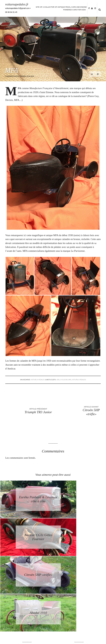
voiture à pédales (37, 380)
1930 (58, 380)
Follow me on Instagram (95, 626)
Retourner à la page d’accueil (79, 572)
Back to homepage (79, 576)
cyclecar (64, 380)
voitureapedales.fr (17, 4)
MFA (70, 380)
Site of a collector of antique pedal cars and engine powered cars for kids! (61, 8)
